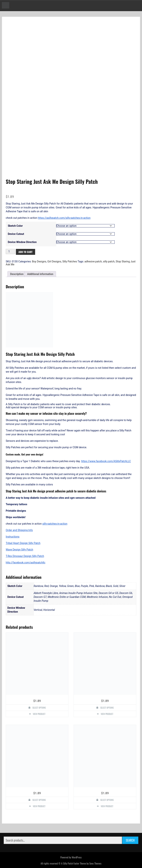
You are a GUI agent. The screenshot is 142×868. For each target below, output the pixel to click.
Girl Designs (54, 261)
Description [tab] (17, 274)
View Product (39, 714)
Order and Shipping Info (19, 530)
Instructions (13, 537)
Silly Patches (70, 261)
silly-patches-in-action (55, 524)
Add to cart (26, 252)
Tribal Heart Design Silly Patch (23, 543)
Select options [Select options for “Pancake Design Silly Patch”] (107, 800)
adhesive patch (93, 261)
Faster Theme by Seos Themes (87, 863)
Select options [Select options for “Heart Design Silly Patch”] (39, 708)
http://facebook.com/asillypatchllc (26, 563)
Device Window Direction (22, 242)
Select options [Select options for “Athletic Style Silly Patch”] (39, 800)
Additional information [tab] (40, 274)
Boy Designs (39, 261)
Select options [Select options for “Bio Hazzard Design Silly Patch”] (107, 708)
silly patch (109, 261)
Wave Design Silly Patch (19, 550)
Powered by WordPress (71, 857)
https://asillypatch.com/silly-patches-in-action (64, 218)
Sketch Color (15, 226)
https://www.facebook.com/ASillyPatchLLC (106, 461)
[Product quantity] (10, 251)
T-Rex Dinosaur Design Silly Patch (25, 556)
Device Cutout (16, 234)
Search (130, 840)
